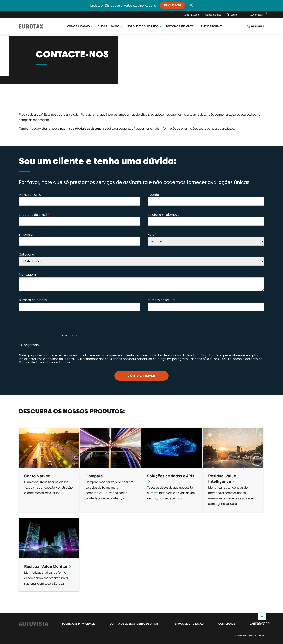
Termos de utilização (188, 624)
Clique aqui (172, 5)
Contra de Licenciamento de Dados (134, 624)
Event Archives (212, 26)
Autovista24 (257, 15)
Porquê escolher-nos (143, 26)
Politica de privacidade (78, 624)
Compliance (227, 624)
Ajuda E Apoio (192, 15)
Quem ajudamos (109, 26)
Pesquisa (256, 26)
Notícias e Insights (180, 26)
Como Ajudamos (78, 26)
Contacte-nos (213, 15)
